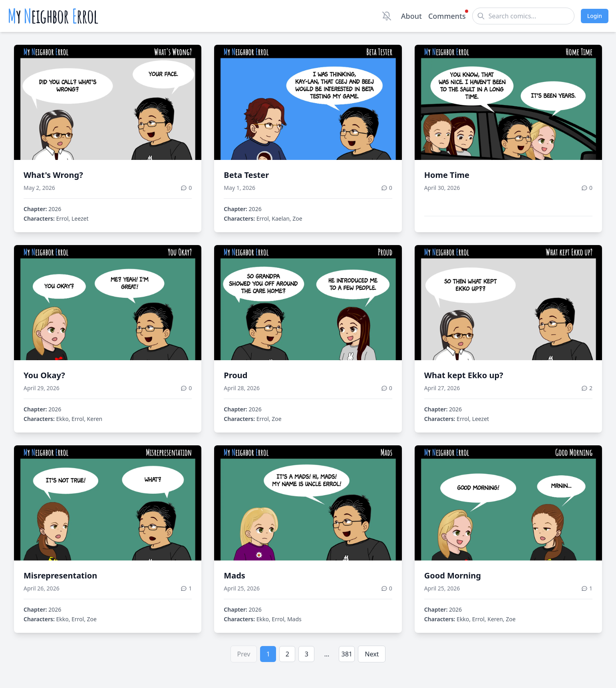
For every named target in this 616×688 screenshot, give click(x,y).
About (411, 16)
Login (595, 16)
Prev (244, 654)
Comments (447, 16)
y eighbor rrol (53, 16)
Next (372, 654)
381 (347, 654)
